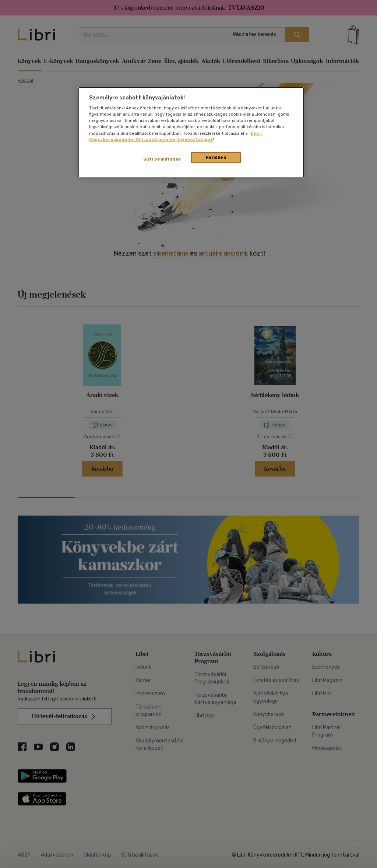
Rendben (216, 157)
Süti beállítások (162, 159)
